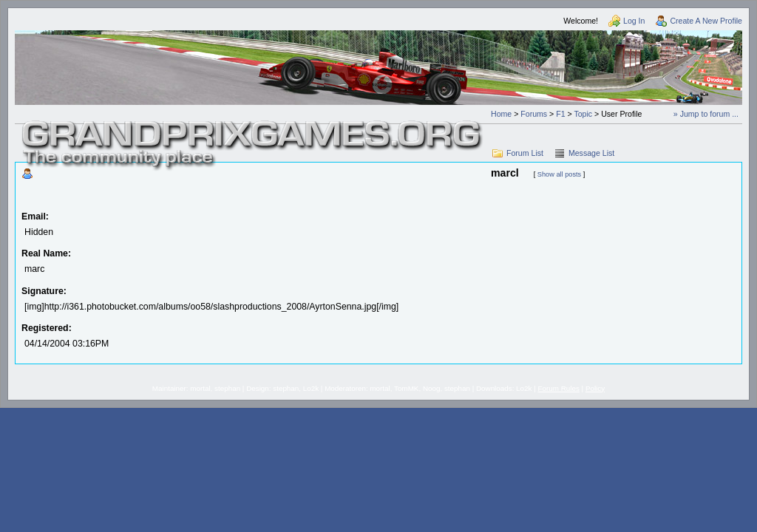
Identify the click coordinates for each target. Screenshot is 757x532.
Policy (595, 388)
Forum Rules (559, 388)
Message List (591, 153)
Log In (634, 21)
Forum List (525, 153)
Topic (583, 114)
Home (501, 114)
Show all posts (559, 174)
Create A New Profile (706, 21)
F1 (560, 114)
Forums (534, 114)
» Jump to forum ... (706, 114)
